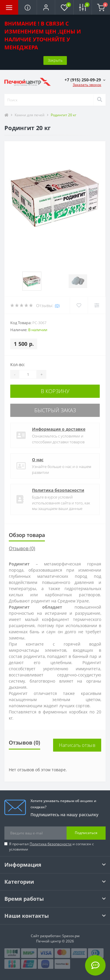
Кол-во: (18, 364)
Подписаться (86, 833)
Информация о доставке (59, 429)
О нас (38, 460)
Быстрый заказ (55, 410)
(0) (57, 305)
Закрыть (55, 60)
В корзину (55, 391)
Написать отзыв (77, 745)
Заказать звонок (87, 85)
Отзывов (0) (22, 548)
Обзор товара (27, 535)
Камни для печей (30, 115)
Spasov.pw (71, 936)
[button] (46, 7)
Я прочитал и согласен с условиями (51, 847)
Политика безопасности (58, 490)
